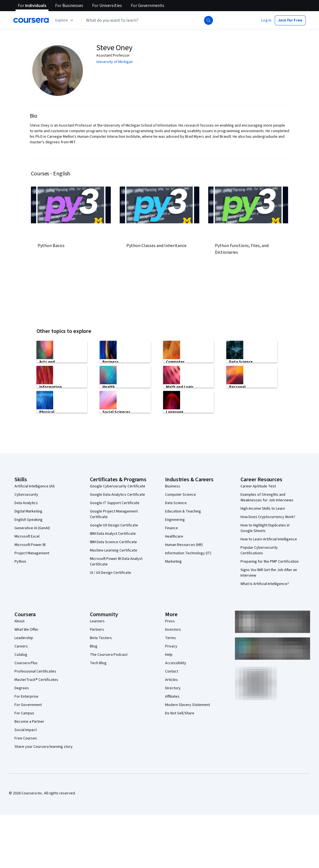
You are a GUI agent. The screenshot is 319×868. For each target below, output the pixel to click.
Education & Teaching (183, 511)
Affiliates (172, 697)
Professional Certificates (35, 671)
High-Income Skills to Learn (263, 509)
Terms (170, 638)
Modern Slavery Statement (187, 705)
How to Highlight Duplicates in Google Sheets (265, 528)
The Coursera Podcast (109, 655)
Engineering (175, 520)
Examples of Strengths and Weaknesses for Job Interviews (267, 497)
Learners (97, 621)
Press (170, 621)
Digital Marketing (28, 511)
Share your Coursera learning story (44, 747)
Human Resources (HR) (184, 545)
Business (173, 486)
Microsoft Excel (27, 536)
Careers (21, 646)
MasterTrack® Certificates (36, 680)
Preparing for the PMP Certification (270, 562)
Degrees (22, 688)
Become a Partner (29, 722)
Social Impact (26, 730)
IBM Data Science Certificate (113, 542)
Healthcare (174, 536)
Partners (97, 630)
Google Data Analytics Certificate (117, 495)
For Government (28, 705)
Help (169, 655)
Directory (173, 688)
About (19, 621)
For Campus (24, 713)
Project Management (32, 553)
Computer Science (181, 495)
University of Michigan (115, 62)
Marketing (173, 562)
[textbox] (148, 20)
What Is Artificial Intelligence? (265, 584)
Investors (173, 630)
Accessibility (176, 663)
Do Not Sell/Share (180, 713)
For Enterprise (26, 697)
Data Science (176, 503)
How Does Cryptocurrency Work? (268, 517)
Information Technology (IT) (188, 553)
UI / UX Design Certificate (111, 573)
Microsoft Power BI (30, 545)
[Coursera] (31, 20)
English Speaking (29, 520)
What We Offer (26, 630)
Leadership (24, 638)
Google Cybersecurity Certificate (118, 486)
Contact (172, 671)
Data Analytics (26, 503)
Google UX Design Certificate (114, 525)
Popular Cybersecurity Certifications (259, 550)
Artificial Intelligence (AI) (35, 486)
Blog (94, 646)
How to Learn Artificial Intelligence (269, 539)
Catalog (21, 655)
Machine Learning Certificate (114, 550)
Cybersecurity (26, 495)
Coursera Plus (26, 663)
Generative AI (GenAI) (32, 528)
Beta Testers (101, 638)
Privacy (171, 646)
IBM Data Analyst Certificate (113, 534)
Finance (171, 528)
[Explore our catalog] (65, 20)
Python (20, 562)
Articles (171, 680)
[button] (266, 20)
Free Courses (26, 738)
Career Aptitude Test (258, 486)
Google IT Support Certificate (115, 503)
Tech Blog (98, 663)
